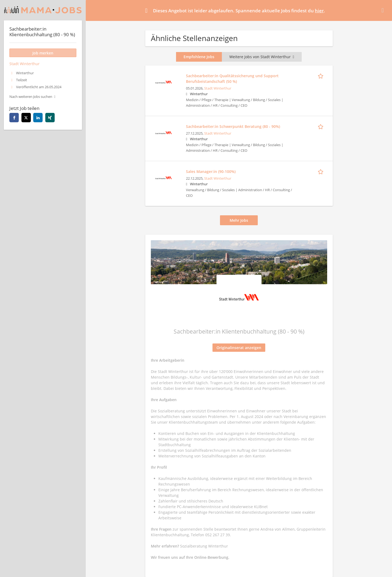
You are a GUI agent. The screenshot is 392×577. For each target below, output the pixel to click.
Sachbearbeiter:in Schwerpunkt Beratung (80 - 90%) (233, 126)
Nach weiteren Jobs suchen (31, 97)
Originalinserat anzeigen (239, 348)
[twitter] (26, 118)
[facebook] (14, 118)
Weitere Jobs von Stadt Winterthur (262, 57)
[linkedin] (38, 118)
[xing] (50, 118)
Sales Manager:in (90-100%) (211, 171)
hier (319, 11)
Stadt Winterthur (218, 88)
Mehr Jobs (239, 220)
